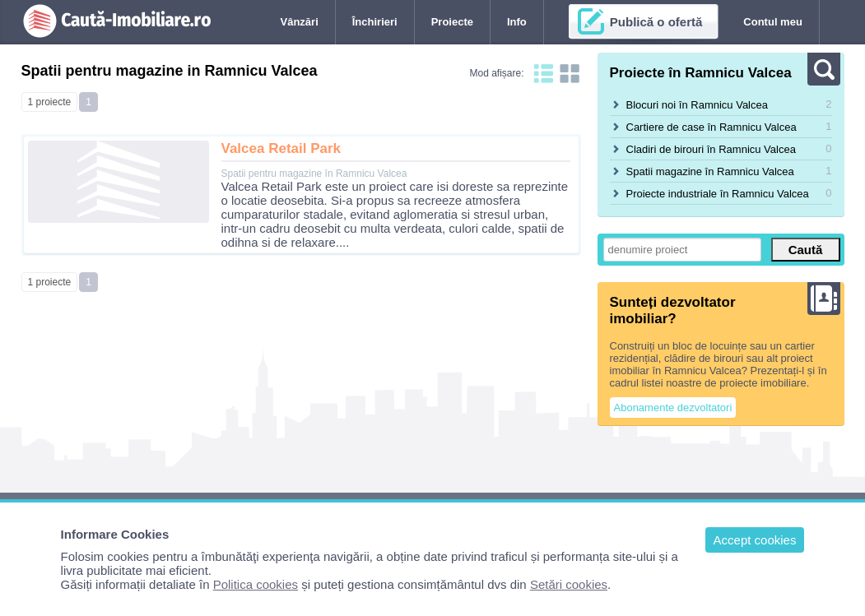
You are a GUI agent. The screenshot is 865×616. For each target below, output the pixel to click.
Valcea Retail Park (281, 148)
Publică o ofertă (656, 22)
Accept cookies (755, 540)
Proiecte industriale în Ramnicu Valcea (718, 194)
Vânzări (300, 22)
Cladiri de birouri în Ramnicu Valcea (711, 149)
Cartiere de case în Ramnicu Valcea (712, 127)
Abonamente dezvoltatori (673, 408)
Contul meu (773, 22)
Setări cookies (569, 584)
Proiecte (452, 22)
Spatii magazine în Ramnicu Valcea (710, 171)
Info (517, 22)
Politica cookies (256, 584)
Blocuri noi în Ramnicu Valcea (697, 105)
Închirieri (375, 22)
